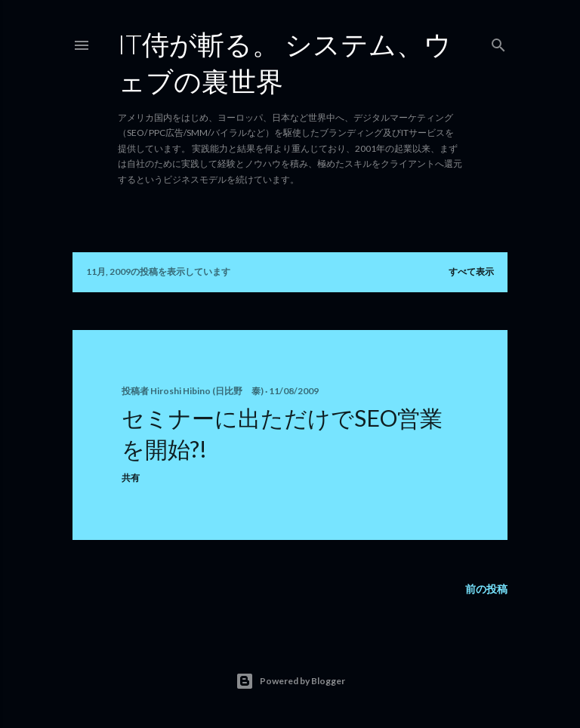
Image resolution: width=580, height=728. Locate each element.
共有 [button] (131, 478)
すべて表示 (471, 271)
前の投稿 (486, 589)
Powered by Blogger (290, 681)
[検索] (498, 42)
